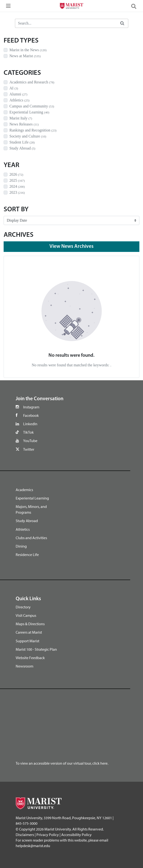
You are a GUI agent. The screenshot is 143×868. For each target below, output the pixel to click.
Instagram (31, 407)
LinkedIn (30, 424)
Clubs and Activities (31, 538)
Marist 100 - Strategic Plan (36, 649)
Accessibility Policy (76, 835)
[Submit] (122, 23)
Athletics (23, 529)
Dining (21, 546)
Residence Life (27, 555)
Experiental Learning (32, 498)
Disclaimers (25, 835)
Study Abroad (27, 521)
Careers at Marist (29, 632)
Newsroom (24, 666)
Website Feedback (30, 658)
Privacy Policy (48, 835)
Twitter (29, 449)
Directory (23, 607)
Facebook (31, 415)
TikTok (28, 432)
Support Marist (27, 641)
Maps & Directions (30, 624)
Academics (24, 490)
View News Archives (71, 247)
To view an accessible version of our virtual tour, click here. (62, 763)
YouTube (30, 441)
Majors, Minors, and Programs (31, 509)
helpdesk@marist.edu (33, 846)
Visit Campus (26, 615)
